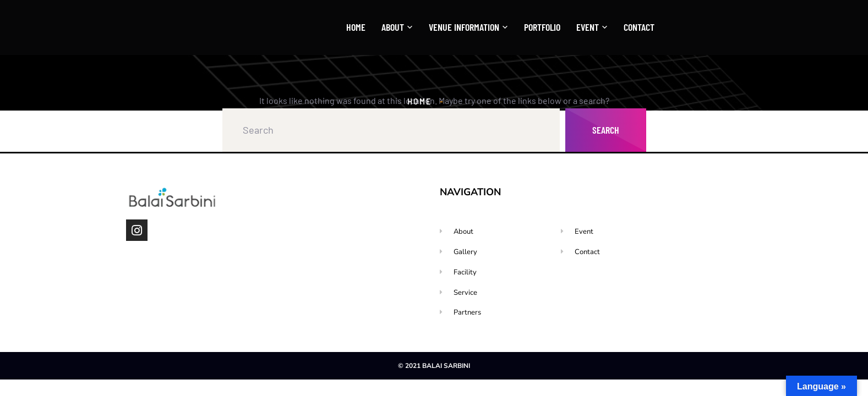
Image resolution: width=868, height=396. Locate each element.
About (393, 28)
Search (606, 130)
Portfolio (542, 27)
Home (356, 27)
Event (588, 28)
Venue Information (464, 28)
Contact (639, 27)
